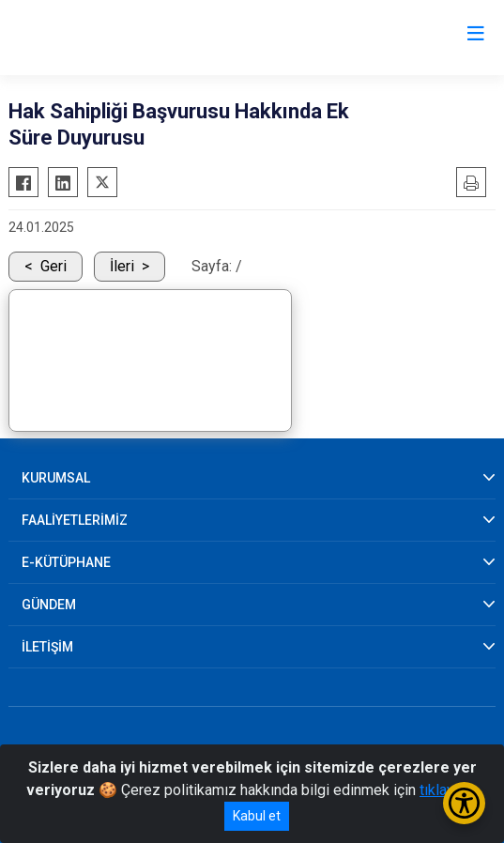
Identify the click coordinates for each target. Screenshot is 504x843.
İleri (122, 266)
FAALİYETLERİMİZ (75, 520)
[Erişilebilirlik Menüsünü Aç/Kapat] (464, 803)
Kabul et (257, 816)
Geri (53, 266)
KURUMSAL (56, 478)
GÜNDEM (49, 605)
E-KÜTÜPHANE (66, 562)
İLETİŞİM (47, 647)
